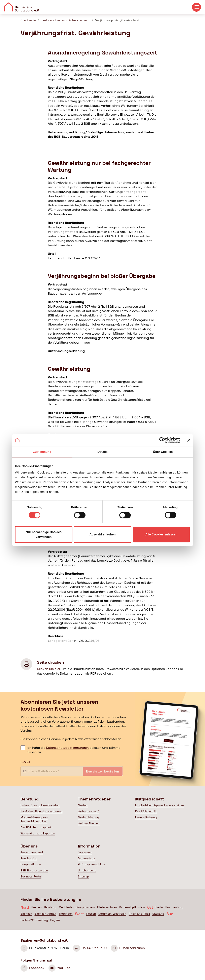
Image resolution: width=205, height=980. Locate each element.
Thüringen (66, 914)
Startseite (28, 20)
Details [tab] (103, 452)
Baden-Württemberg (34, 920)
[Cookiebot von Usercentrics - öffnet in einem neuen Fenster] (162, 440)
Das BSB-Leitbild (146, 811)
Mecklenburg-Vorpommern (77, 907)
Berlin (159, 907)
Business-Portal (31, 876)
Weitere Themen (89, 823)
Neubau (83, 805)
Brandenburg (174, 907)
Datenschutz (87, 858)
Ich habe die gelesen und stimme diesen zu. (73, 750)
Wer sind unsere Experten (38, 833)
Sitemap (83, 876)
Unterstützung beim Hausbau (40, 805)
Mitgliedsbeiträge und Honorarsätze (159, 805)
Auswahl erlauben (103, 534)
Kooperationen (31, 864)
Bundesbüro (29, 858)
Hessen (91, 914)
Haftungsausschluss (92, 864)
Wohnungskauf (88, 811)
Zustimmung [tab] (42, 452)
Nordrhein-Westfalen (112, 914)
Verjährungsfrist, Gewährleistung (120, 20)
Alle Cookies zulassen (161, 534)
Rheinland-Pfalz (139, 914)
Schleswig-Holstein (132, 907)
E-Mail (25, 762)
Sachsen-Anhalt (45, 914)
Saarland (158, 914)
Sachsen (26, 914)
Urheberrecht (87, 870)
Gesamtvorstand (32, 852)
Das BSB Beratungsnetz (37, 827)
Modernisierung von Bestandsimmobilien (34, 819)
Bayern (55, 920)
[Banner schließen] (189, 440)
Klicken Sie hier (49, 669)
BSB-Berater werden (34, 870)
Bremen (37, 907)
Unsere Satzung (146, 817)
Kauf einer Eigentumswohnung (42, 811)
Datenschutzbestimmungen (67, 748)
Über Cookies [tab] (163, 452)
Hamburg (50, 907)
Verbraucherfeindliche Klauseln (65, 20)
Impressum (85, 852)
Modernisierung (88, 817)
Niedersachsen (107, 907)
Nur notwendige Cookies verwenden (44, 534)
